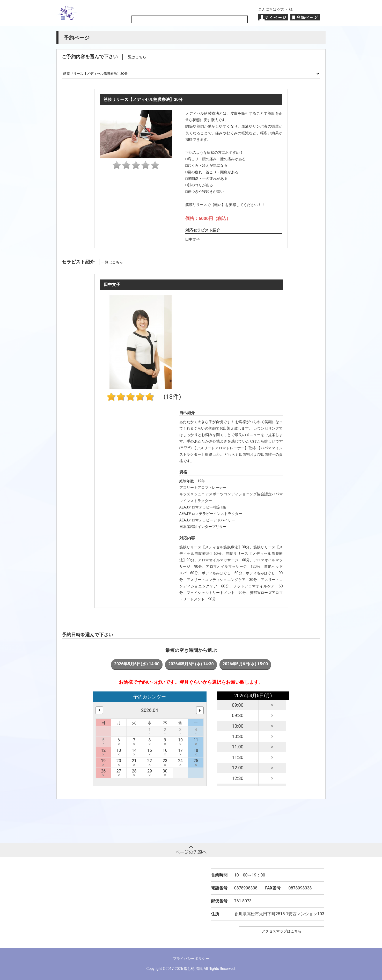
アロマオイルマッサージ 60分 (224, 560)
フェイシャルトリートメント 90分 (216, 593)
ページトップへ (191, 850)
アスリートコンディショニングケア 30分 (222, 580)
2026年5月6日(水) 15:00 (245, 664)
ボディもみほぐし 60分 (222, 573)
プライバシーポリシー (191, 959)
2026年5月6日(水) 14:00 (137, 664)
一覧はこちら (135, 57)
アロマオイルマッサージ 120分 (233, 566)
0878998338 (246, 888)
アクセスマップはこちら (282, 931)
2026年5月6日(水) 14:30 (191, 664)
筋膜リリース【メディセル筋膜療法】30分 (215, 547)
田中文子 (193, 239)
